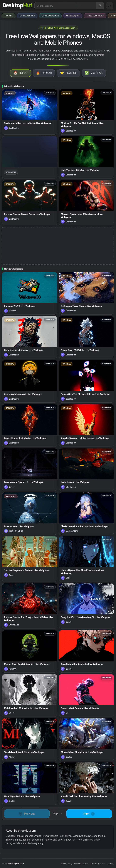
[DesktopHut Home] (18, 6)
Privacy (101, 863)
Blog (70, 863)
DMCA (86, 863)
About (64, 863)
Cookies (110, 863)
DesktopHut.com (16, 863)
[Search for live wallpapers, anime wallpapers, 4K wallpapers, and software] (65, 6)
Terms (93, 863)
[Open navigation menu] (110, 6)
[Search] (100, 6)
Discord (78, 863)
